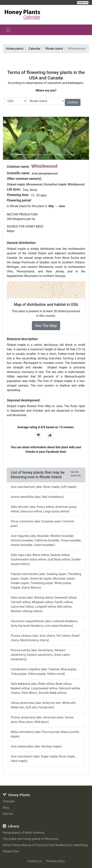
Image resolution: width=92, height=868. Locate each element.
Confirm (73, 102)
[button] (9, 138)
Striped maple (16, 184)
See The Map (46, 326)
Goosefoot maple (55, 184)
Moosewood (34, 184)
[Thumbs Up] (50, 435)
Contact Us (83, 3)
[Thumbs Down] (38, 435)
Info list (8, 814)
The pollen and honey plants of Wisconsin (31, 839)
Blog (6, 808)
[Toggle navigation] (8, 30)
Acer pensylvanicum (45, 173)
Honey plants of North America (24, 833)
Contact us (35, 861)
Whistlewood (76, 184)
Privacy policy (56, 861)
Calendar (9, 801)
